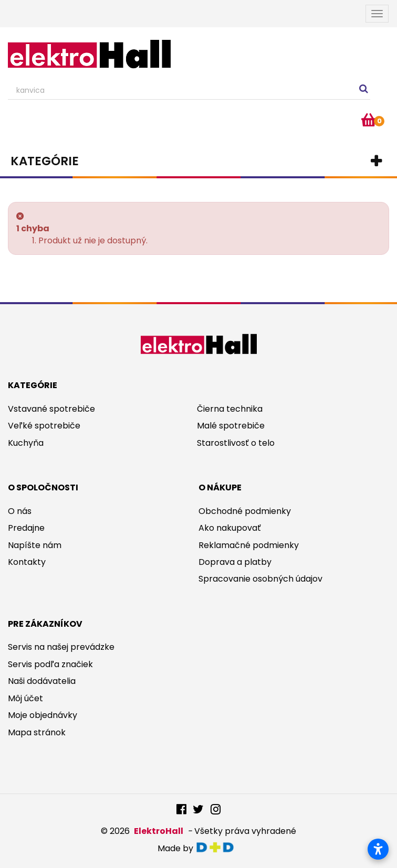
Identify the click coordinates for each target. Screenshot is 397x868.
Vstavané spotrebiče (51, 409)
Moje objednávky (43, 715)
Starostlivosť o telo (236, 443)
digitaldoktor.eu (218, 847)
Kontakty (27, 562)
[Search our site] (189, 91)
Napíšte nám (35, 545)
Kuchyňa (26, 443)
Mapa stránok (37, 732)
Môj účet (25, 698)
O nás (20, 511)
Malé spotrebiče (231, 426)
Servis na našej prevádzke (61, 647)
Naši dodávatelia (42, 681)
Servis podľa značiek (50, 664)
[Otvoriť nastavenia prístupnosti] (378, 849)
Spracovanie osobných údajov (260, 579)
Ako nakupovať (230, 528)
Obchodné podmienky (245, 511)
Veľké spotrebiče (44, 426)
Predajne (26, 528)
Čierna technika (230, 409)
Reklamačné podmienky (249, 545)
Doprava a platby (235, 562)
